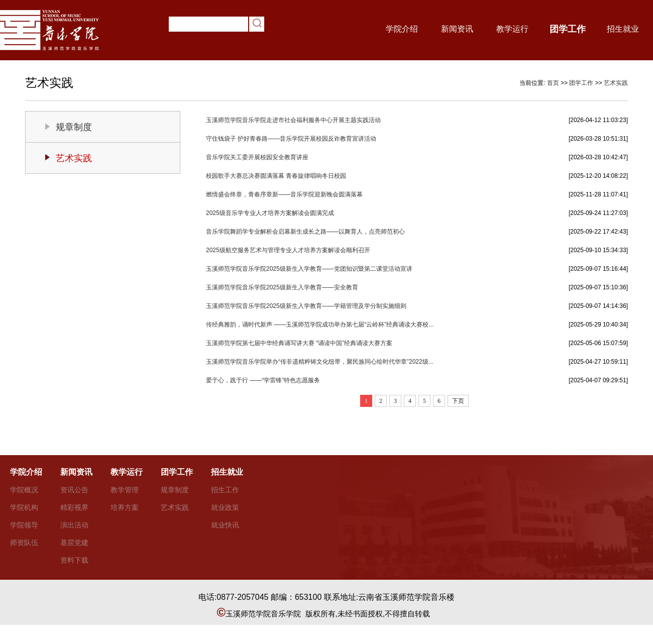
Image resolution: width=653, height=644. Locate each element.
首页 (553, 83)
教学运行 (512, 29)
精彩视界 (74, 507)
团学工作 (568, 29)
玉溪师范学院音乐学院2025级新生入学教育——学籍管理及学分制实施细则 (306, 306)
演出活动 (74, 525)
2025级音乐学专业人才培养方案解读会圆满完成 (270, 213)
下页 (458, 401)
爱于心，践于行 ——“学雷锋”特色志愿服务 (263, 380)
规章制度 (74, 127)
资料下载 (74, 560)
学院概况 (24, 490)
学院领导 (24, 525)
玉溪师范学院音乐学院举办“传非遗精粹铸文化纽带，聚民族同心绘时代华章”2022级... (320, 362)
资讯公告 (74, 490)
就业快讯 (225, 525)
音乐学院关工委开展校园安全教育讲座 (257, 157)
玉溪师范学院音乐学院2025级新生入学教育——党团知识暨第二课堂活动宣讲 (309, 269)
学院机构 (24, 507)
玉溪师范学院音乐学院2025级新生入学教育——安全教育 (282, 287)
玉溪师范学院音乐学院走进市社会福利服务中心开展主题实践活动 (293, 120)
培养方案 (125, 507)
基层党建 (74, 543)
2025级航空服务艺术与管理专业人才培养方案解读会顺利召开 (288, 250)
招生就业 (623, 29)
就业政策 (225, 507)
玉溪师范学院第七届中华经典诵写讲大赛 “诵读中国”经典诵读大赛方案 (299, 343)
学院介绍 (402, 29)
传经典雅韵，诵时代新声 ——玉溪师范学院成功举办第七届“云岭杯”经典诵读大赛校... (320, 325)
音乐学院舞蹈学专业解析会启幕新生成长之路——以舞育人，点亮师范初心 (305, 232)
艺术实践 (616, 83)
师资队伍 (24, 543)
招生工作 (225, 490)
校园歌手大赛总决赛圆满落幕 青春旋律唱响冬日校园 (276, 176)
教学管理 (125, 490)
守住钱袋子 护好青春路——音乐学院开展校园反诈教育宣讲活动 (291, 139)
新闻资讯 (457, 29)
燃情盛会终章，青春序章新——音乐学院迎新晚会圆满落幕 (284, 194)
